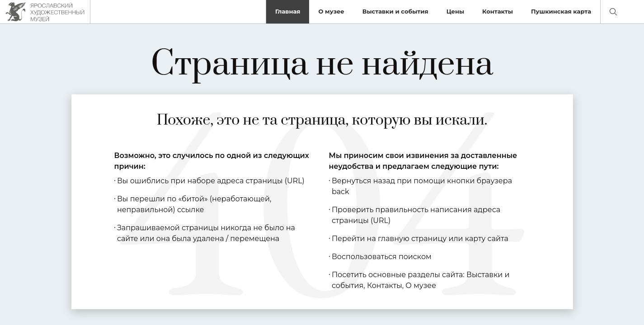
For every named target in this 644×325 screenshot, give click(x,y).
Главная (288, 11)
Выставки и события (395, 11)
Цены (455, 11)
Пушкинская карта (561, 11)
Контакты (498, 11)
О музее (331, 11)
